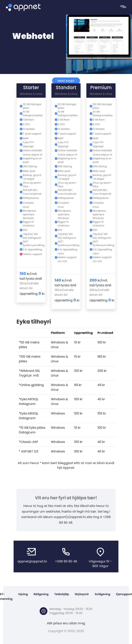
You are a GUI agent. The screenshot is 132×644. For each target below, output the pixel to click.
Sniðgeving (102, 594)
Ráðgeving (41, 594)
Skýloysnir (82, 594)
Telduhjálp (62, 594)
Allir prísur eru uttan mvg (66, 623)
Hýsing (23, 594)
